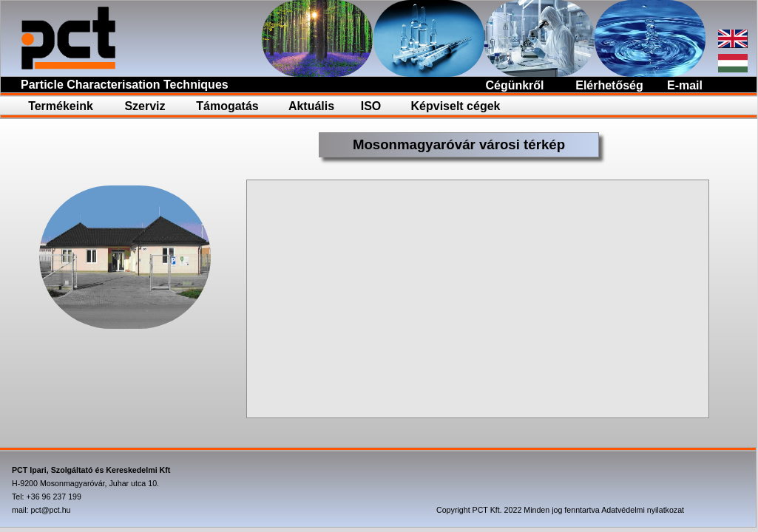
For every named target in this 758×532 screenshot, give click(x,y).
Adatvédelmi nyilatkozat (643, 510)
